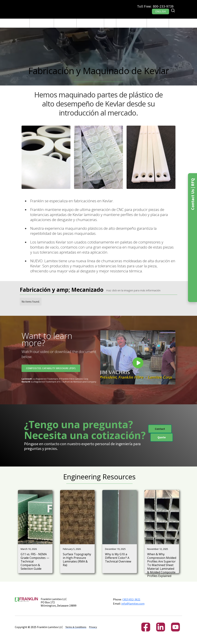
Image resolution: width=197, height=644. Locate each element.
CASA (24, 23)
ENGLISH (161, 11)
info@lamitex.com (133, 604)
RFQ (174, 23)
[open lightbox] (46, 157)
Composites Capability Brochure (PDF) (51, 368)
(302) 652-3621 (131, 599)
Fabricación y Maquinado (65, 23)
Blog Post (110, 23)
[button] (42, 23)
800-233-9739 (163, 6)
